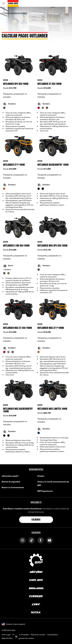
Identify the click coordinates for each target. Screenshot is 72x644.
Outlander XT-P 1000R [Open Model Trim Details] (14, 165)
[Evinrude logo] (36, 596)
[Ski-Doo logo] (36, 572)
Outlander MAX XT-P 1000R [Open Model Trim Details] (51, 328)
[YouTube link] (49, 540)
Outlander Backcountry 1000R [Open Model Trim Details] (53, 165)
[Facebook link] (40, 540)
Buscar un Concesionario (13, 487)
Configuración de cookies (24, 638)
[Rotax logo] (36, 612)
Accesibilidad (52, 635)
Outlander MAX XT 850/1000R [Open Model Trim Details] (17, 328)
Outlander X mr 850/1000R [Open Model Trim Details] (16, 246)
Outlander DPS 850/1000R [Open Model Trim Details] (16, 84)
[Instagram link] (22, 540)
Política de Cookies (38, 635)
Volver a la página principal (16, 13)
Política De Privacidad (21, 635)
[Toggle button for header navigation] (4, 3)
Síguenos (36, 520)
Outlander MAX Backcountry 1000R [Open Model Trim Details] (18, 410)
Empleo (41, 476)
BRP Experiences (45, 491)
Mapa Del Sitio (7, 638)
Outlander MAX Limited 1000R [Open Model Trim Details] (52, 409)
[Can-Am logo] (13, 3)
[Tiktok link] (31, 540)
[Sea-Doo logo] (36, 588)
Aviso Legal (6, 635)
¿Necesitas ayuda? (10, 476)
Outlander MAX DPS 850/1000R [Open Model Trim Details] (52, 246)
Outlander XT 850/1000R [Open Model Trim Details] (49, 84)
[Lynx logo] (36, 604)
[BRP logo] (36, 560)
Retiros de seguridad (11, 482)
